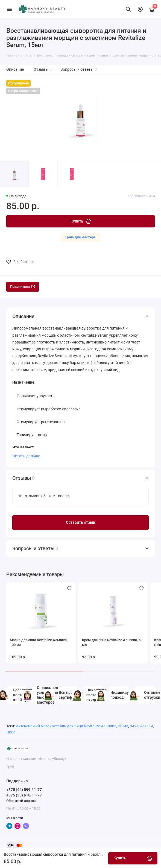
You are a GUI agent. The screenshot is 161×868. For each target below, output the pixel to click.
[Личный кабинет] (140, 9)
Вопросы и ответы (79, 69)
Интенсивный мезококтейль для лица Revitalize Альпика (66, 726)
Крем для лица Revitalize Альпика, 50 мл (112, 642)
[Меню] (9, 9)
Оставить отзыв (81, 522)
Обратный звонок (21, 801)
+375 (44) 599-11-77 (24, 790)
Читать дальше (26, 456)
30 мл (123, 726)
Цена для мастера (81, 237)
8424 (134, 726)
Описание (15, 69)
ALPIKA (147, 726)
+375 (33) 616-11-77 (24, 795)
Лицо (11, 732)
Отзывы (43, 69)
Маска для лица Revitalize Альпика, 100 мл (39, 642)
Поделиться (23, 287)
